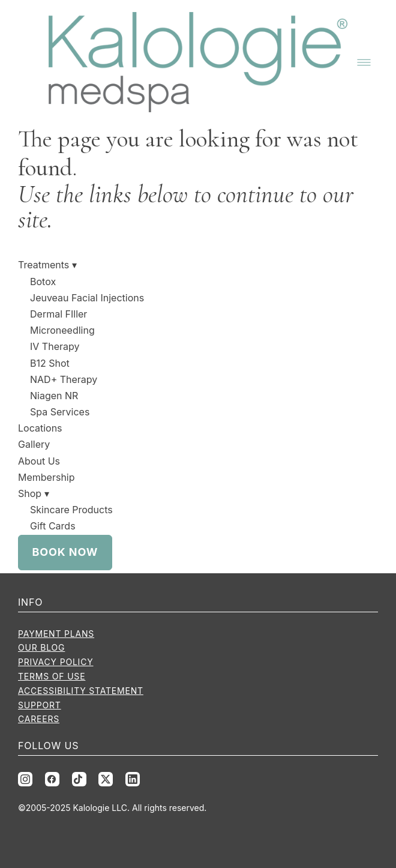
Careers (39, 719)
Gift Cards (53, 526)
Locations (40, 428)
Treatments (47, 265)
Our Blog (41, 647)
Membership (46, 477)
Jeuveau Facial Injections (87, 298)
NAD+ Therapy (64, 379)
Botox (43, 282)
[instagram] (25, 779)
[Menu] (364, 62)
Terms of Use (52, 676)
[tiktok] (79, 779)
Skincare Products (71, 510)
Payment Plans (56, 634)
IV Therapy (55, 346)
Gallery (34, 444)
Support (40, 705)
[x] (106, 779)
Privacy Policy (56, 662)
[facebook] (52, 779)
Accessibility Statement (81, 691)
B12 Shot (50, 363)
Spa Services (60, 412)
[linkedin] (133, 779)
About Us (39, 461)
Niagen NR (54, 396)
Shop (34, 493)
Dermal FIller (58, 314)
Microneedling (62, 330)
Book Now (65, 552)
